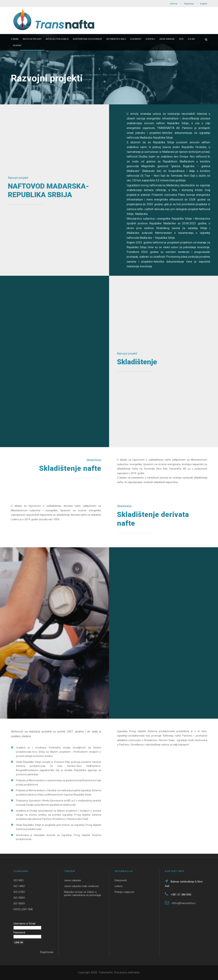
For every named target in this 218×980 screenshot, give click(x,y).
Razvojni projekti (32, 39)
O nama (15, 39)
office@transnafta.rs (184, 903)
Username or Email (24, 924)
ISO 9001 (19, 880)
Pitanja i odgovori (124, 892)
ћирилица (189, 4)
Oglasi (191, 39)
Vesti (181, 39)
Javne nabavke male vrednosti (81, 886)
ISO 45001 (19, 898)
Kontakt (17, 46)
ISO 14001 (19, 886)
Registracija (47, 952)
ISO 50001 (19, 904)
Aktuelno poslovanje (57, 39)
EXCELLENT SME (23, 909)
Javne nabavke (167, 39)
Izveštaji (150, 39)
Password (19, 932)
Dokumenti (136, 39)
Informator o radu (116, 39)
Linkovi (118, 886)
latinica (174, 4)
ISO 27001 (19, 892)
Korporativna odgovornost (88, 39)
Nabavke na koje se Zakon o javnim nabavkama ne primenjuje (83, 894)
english (203, 4)
